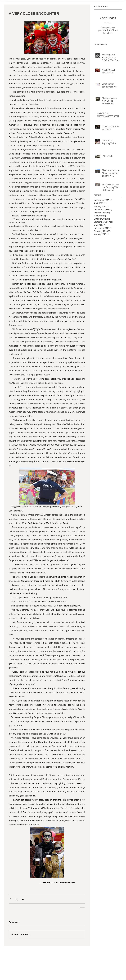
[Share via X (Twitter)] (16, 899)
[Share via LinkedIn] (23, 899)
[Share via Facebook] (10, 899)
